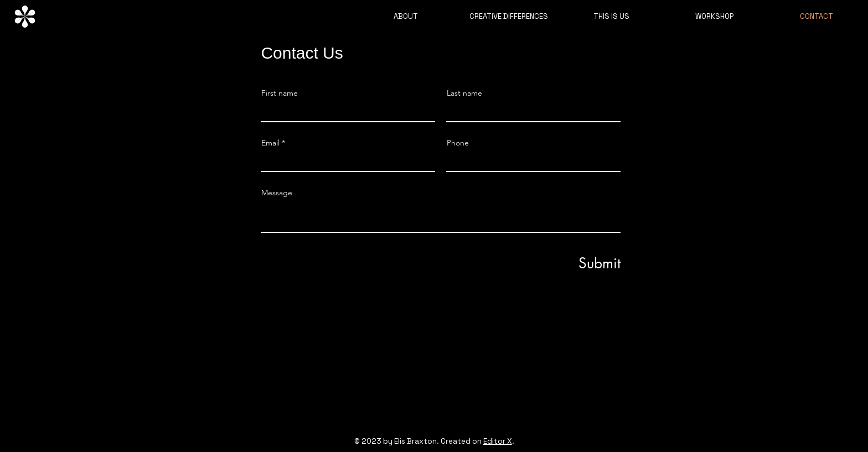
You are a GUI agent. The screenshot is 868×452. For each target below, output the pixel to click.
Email (270, 143)
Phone (458, 143)
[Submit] (582, 263)
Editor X (498, 441)
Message (277, 193)
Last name (464, 93)
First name (280, 93)
